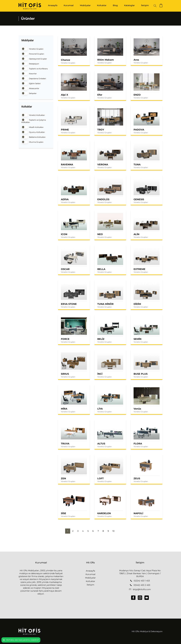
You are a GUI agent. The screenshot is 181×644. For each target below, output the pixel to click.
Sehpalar (29, 93)
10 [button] (113, 531)
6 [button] (93, 531)
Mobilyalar (85, 5)
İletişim (145, 5)
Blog (115, 5)
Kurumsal (69, 5)
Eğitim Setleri (31, 83)
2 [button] (73, 531)
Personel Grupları (33, 54)
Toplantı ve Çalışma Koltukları (34, 121)
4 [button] (83, 531)
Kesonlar (29, 73)
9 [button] (108, 531)
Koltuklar (102, 5)
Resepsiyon (30, 63)
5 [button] (88, 531)
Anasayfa (53, 5)
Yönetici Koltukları (33, 115)
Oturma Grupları (32, 142)
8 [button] (103, 531)
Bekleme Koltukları (34, 137)
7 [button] (98, 531)
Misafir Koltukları (32, 127)
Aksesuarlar (30, 88)
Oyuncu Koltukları (33, 132)
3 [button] (78, 531)
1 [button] (68, 531)
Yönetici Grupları (32, 49)
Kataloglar (129, 5)
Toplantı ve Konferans (35, 68)
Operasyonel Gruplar (34, 58)
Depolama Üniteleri (34, 78)
